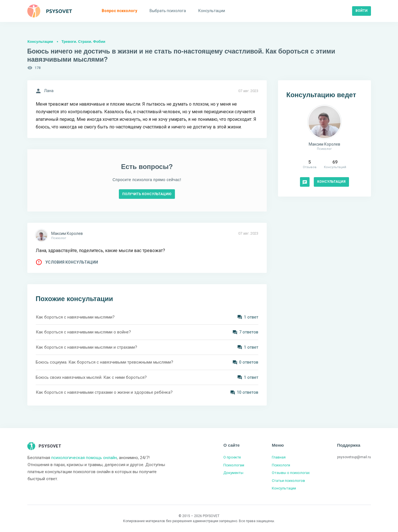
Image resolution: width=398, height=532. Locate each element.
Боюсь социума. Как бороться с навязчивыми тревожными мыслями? (104, 362)
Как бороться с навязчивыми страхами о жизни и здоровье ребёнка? (104, 392)
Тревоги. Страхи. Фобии (83, 42)
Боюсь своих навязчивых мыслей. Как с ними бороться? (91, 377)
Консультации (40, 42)
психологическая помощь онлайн (84, 458)
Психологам (234, 465)
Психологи (281, 465)
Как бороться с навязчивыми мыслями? (75, 317)
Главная (279, 457)
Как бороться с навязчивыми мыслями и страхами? (86, 347)
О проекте (232, 457)
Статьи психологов (288, 481)
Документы (233, 473)
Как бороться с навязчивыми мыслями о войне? (83, 332)
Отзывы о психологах (291, 473)
